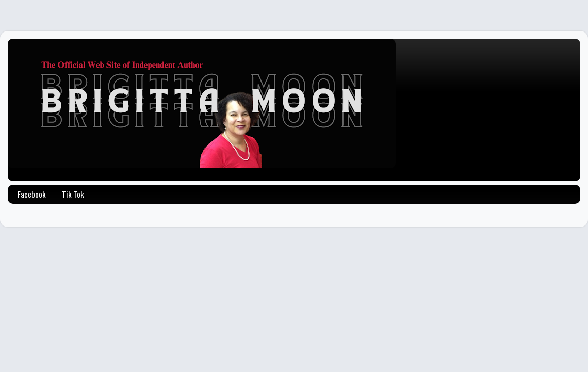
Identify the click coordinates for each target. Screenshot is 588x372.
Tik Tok (73, 194)
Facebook (32, 194)
